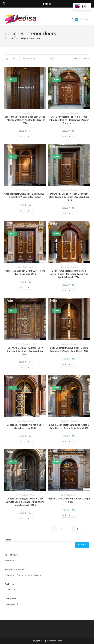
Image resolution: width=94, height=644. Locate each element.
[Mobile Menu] (84, 19)
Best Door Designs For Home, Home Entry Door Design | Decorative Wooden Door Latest (69, 120)
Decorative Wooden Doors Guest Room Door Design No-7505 (25, 272)
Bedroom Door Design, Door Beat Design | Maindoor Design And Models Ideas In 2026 (25, 120)
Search (8, 540)
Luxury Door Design (25, 267)
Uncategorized (11, 604)
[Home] (6, 38)
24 (84, 59)
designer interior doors (31, 38)
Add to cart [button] (25, 136)
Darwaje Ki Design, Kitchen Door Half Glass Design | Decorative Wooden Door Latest (69, 197)
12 (80, 59)
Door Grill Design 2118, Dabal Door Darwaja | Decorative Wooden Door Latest (25, 351)
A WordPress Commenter (16, 575)
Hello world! (10, 561)
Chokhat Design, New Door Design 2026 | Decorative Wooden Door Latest (25, 195)
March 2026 (10, 590)
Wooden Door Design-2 (69, 267)
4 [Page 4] (77, 529)
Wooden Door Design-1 (25, 113)
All (88, 59)
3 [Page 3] (70, 529)
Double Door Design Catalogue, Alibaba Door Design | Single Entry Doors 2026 (69, 426)
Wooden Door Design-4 (69, 113)
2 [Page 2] (62, 529)
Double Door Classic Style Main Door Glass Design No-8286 (25, 426)
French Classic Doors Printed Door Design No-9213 (69, 500)
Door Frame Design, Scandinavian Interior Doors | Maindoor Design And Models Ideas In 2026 (69, 274)
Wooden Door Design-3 (25, 190)
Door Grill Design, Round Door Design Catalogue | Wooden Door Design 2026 (69, 349)
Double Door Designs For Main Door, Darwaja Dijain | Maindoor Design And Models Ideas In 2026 (25, 502)
